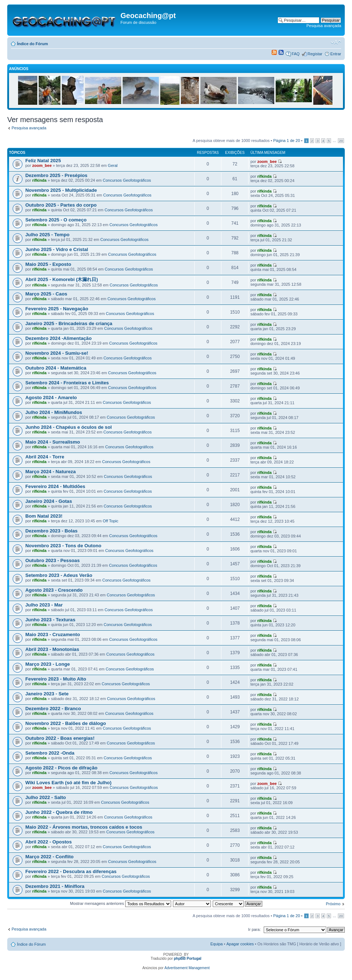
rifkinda (39, 180)
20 (341, 141)
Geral (113, 165)
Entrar (336, 54)
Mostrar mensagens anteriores (121, 903)
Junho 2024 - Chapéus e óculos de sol (69, 427)
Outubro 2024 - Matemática (56, 368)
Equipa (216, 944)
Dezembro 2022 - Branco (53, 709)
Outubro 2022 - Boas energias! (60, 738)
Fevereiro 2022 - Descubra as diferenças (71, 871)
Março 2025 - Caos (46, 294)
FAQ (296, 54)
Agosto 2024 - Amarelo (51, 398)
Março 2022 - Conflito (49, 857)
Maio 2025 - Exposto (48, 264)
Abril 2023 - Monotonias (52, 649)
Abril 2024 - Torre (45, 457)
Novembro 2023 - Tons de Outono (63, 546)
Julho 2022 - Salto (46, 797)
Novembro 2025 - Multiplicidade (61, 190)
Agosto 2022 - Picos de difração (61, 768)
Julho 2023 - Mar (44, 605)
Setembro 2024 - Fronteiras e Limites (67, 383)
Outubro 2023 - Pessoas (52, 560)
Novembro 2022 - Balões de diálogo (66, 723)
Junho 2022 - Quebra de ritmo (59, 812)
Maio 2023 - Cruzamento (53, 634)
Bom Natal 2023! (44, 516)
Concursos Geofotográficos (127, 180)
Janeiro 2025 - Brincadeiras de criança (69, 323)
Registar (315, 54)
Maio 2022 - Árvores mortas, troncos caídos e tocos (84, 827)
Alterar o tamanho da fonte (336, 42)
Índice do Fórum (33, 44)
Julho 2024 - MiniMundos (54, 412)
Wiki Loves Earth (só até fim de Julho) (68, 783)
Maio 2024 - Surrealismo (53, 442)
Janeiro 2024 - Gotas (49, 501)
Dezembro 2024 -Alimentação (58, 338)
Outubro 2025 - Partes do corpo (61, 205)
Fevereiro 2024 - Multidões (55, 486)
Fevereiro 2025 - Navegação (57, 309)
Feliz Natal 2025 (43, 161)
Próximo (333, 904)
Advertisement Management (187, 968)
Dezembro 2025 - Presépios (56, 175)
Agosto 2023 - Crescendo (54, 590)
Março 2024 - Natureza (50, 472)
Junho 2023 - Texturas (50, 620)
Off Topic (111, 521)
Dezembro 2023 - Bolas (51, 531)
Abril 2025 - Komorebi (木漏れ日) (62, 279)
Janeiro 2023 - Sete (47, 694)
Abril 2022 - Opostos (48, 842)
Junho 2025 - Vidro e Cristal (57, 249)
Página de (287, 141)
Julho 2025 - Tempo (47, 235)
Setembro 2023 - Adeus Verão (59, 575)
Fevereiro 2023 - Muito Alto (56, 679)
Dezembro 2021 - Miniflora (55, 886)
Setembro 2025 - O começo (56, 220)
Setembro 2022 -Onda (50, 753)
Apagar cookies (240, 944)
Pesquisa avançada (324, 26)
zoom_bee (42, 165)
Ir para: (255, 929)
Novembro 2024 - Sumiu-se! (57, 353)
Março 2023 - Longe (48, 664)
